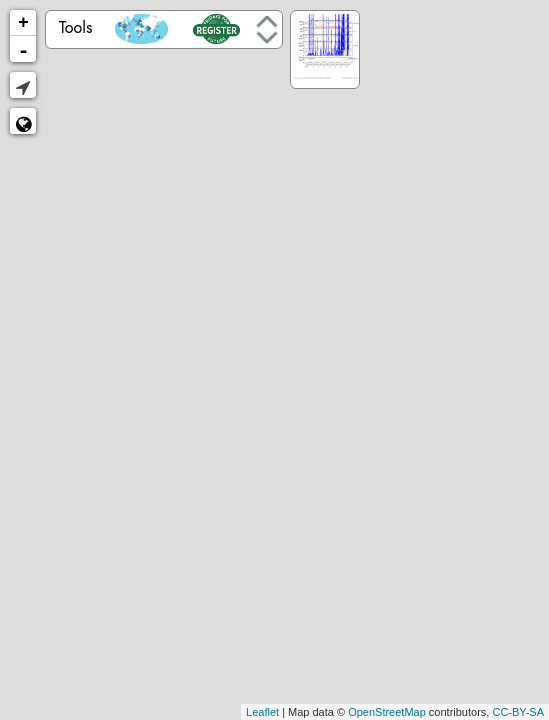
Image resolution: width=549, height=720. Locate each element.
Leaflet (262, 712)
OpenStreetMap (387, 712)
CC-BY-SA (518, 712)
